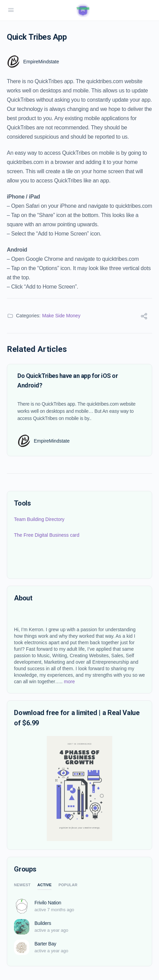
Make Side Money (61, 316)
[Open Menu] (11, 10)
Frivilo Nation (48, 903)
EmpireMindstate (41, 62)
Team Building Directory (39, 519)
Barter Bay (45, 944)
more (69, 682)
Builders (43, 923)
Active (45, 885)
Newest (22, 885)
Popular (68, 885)
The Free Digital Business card (47, 535)
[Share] (144, 317)
